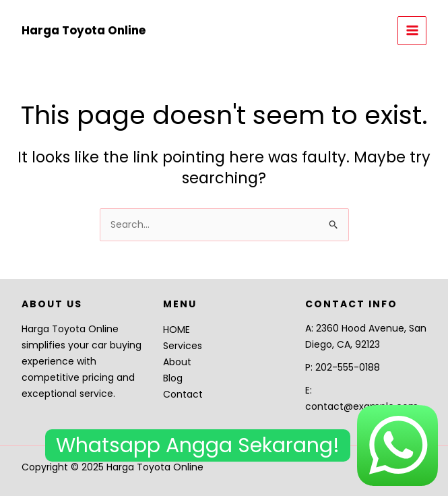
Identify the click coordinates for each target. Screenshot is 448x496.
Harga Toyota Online (84, 30)
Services (183, 346)
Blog (173, 378)
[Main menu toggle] (412, 31)
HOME (177, 330)
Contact (183, 394)
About (177, 362)
